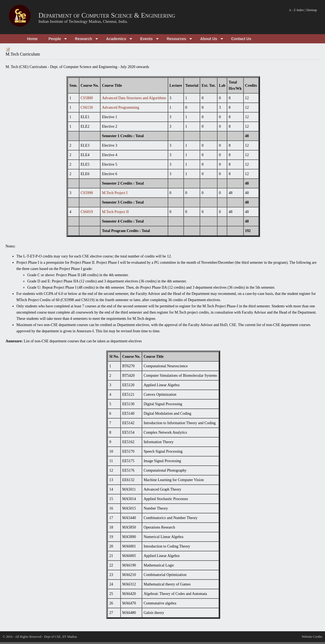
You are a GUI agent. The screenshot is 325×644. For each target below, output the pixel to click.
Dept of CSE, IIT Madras (61, 637)
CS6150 (87, 107)
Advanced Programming (120, 107)
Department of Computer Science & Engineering (107, 15)
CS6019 (87, 212)
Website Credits (312, 637)
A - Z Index (297, 10)
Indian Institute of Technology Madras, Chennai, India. (83, 21)
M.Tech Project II (115, 212)
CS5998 (87, 193)
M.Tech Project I (115, 193)
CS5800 (87, 98)
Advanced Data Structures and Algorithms (134, 98)
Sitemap (312, 10)
